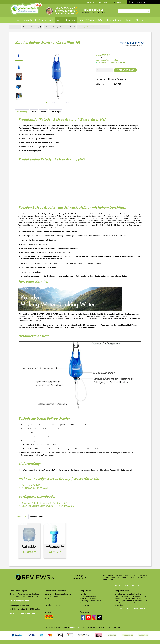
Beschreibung (22, 112)
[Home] (18, 20)
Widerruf (48, 598)
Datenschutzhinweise (53, 596)
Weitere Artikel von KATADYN (34, 488)
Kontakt (83, 594)
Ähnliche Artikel (36, 517)
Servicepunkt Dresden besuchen (22, 613)
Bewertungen (56, 112)
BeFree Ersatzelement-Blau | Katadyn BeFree (54, 547)
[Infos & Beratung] (115, 20)
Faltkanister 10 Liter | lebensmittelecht (29, 547)
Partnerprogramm (87, 603)
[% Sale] (101, 20)
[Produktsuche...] (134, 11)
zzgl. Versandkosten (110, 60)
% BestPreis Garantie (88, 598)
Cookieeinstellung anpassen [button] (125, 585)
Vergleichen (101, 79)
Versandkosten (75, 627)
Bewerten (121, 79)
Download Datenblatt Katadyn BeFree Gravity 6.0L (43, 503)
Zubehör (21, 517)
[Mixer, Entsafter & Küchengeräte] (39, 20)
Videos (43, 112)
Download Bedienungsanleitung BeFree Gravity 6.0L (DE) (46, 506)
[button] (89, 77)
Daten (34, 112)
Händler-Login (85, 605)
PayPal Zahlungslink (52, 605)
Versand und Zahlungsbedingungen (58, 594)
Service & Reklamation (88, 596)
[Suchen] (148, 11)
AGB (47, 601)
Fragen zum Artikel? (29, 485)
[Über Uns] (141, 20)
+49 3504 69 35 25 (93, 10)
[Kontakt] (130, 20)
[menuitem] (18, 20)
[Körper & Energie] (87, 20)
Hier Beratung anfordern (19, 601)
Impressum (49, 603)
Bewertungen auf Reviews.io (91, 601)
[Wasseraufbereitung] (66, 20)
